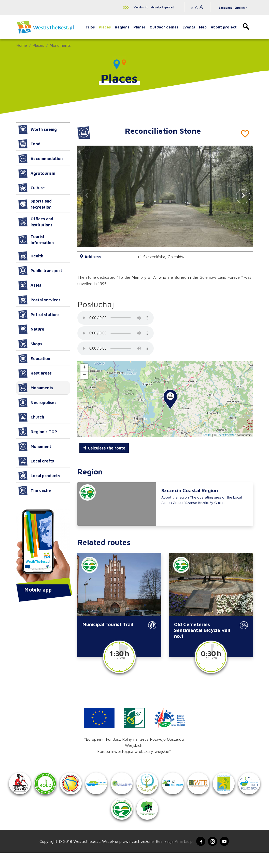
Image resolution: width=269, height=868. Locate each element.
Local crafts (36, 461)
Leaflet (207, 435)
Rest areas (35, 373)
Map (203, 27)
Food (29, 144)
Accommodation (40, 159)
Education (34, 359)
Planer (139, 27)
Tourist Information (36, 240)
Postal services (39, 300)
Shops (30, 344)
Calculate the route (104, 448)
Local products (39, 476)
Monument (35, 446)
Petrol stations (39, 315)
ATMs (30, 285)
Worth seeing (38, 129)
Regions (122, 27)
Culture (32, 188)
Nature (31, 329)
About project (224, 27)
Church (31, 417)
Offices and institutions (36, 222)
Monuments (60, 45)
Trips (90, 27)
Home (22, 45)
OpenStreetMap (226, 435)
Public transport (40, 271)
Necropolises (37, 402)
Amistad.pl (182, 856)
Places (105, 27)
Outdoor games (164, 27)
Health (31, 256)
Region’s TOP (38, 432)
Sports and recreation (35, 204)
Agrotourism (37, 173)
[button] (243, 196)
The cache (35, 490)
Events (189, 27)
